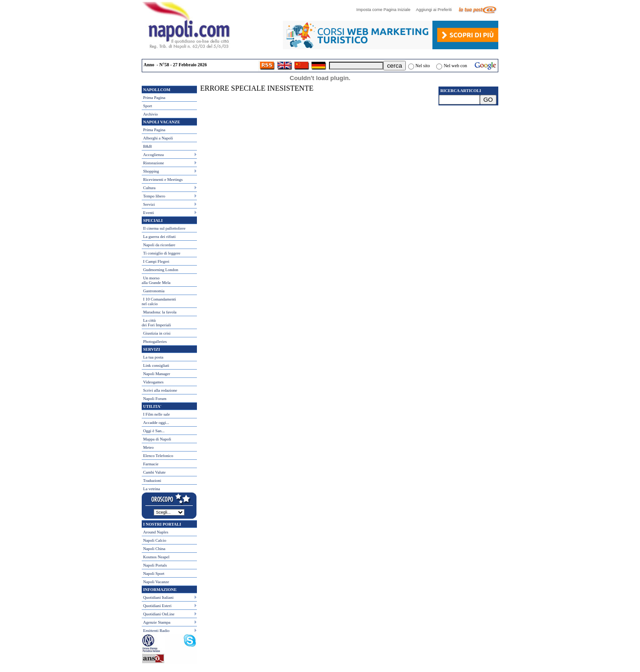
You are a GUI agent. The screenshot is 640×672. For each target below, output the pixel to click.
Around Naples (156, 532)
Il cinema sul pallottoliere (164, 228)
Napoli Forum (155, 399)
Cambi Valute (154, 472)
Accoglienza (153, 155)
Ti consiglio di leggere (162, 253)
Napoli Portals (155, 565)
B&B (147, 146)
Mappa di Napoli (157, 439)
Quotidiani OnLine (159, 614)
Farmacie (151, 464)
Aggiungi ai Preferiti (436, 10)
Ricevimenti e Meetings (163, 180)
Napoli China (154, 549)
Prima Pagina (154, 98)
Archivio (150, 114)
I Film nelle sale (156, 414)
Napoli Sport (154, 574)
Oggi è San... (154, 431)
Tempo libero (154, 196)
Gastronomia (154, 291)
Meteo (148, 447)
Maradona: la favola (160, 312)
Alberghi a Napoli (158, 138)
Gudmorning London (161, 270)
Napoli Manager (157, 374)
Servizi (149, 204)
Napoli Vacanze (156, 582)
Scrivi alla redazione (160, 390)
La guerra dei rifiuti (159, 237)
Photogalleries (155, 342)
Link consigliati (156, 365)
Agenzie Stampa (157, 622)
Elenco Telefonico (158, 456)
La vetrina (152, 489)
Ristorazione (154, 163)
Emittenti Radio (156, 631)
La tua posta (153, 357)
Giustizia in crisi (157, 333)
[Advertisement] (468, 162)
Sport (148, 106)
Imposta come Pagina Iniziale (386, 10)
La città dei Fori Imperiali (156, 323)
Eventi (149, 213)
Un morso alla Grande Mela (156, 280)
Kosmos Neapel (156, 557)
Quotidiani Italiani (158, 597)
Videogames (153, 382)
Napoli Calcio (155, 540)
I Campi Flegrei (156, 261)
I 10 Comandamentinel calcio (159, 301)
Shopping (151, 171)
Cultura (149, 188)
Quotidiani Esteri (157, 606)
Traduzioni (152, 481)
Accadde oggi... (156, 423)
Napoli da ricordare (159, 245)
